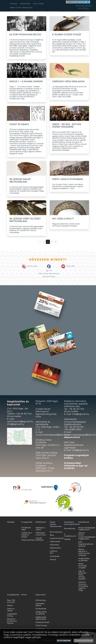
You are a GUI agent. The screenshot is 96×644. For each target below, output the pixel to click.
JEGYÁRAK (83, 8)
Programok (25, 4)
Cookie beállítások (84, 641)
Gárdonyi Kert (53, 552)
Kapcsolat (38, 16)
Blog (52, 535)
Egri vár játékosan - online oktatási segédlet (83, 575)
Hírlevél (53, 560)
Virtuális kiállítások (39, 539)
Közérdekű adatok (40, 605)
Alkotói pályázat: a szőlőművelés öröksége (84, 552)
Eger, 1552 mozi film (11, 601)
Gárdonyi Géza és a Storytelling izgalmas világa (83, 586)
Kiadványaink (55, 548)
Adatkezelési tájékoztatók (41, 618)
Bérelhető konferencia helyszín (12, 621)
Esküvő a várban (11, 610)
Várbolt (10, 605)
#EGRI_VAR (29, 266)
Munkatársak (41, 609)
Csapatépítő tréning (12, 615)
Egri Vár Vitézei (49, 276)
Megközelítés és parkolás (84, 559)
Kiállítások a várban (40, 529)
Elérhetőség (41, 600)
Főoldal (14, 4)
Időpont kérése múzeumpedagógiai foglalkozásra (87, 536)
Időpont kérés (72, 437)
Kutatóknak (55, 556)
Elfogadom (64, 641)
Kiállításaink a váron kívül (41, 534)
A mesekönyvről (70, 535)
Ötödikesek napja (26, 529)
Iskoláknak (54, 12)
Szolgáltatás (16, 16)
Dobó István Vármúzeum (21, 8)
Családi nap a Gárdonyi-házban (27, 535)
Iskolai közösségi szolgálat (82, 566)
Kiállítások (39, 4)
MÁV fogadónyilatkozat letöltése (86, 544)
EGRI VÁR (68, 266)
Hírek (28, 16)
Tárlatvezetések (28, 540)
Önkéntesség (41, 625)
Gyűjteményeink (57, 538)
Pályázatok (54, 545)
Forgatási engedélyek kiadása (76, 457)
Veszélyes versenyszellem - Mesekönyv (28, 12)
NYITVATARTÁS (84, 6)
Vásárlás (67, 539)
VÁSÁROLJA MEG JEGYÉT (78, 2)
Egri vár (49, 271)
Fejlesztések (55, 542)
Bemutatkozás (56, 532)
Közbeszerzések (42, 622)
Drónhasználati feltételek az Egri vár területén (76, 466)
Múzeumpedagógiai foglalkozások (87, 529)
